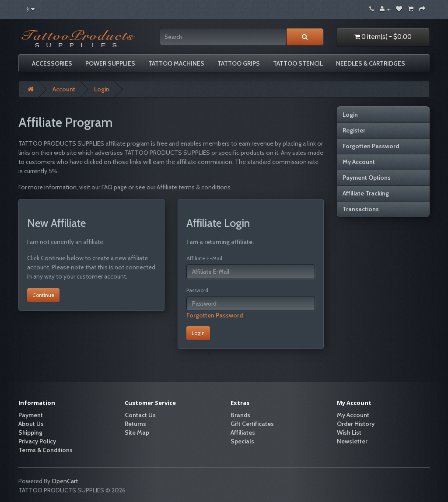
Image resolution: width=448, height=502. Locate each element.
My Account (359, 162)
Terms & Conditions (45, 450)
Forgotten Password (215, 315)
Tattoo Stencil (298, 63)
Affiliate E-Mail (204, 258)
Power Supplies (110, 63)
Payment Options (367, 178)
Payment (31, 415)
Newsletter (352, 441)
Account (64, 89)
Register (354, 130)
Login (102, 89)
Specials (242, 441)
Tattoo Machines (176, 63)
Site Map (137, 432)
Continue (43, 295)
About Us (31, 424)
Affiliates (243, 432)
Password (197, 290)
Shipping (30, 432)
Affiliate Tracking (366, 193)
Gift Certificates (252, 424)
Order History (356, 424)
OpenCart (65, 481)
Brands (240, 415)
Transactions (361, 209)
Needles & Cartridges (371, 63)
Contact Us (140, 415)
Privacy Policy (37, 441)
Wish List (349, 432)
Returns (135, 424)
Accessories (52, 63)
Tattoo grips (239, 63)
